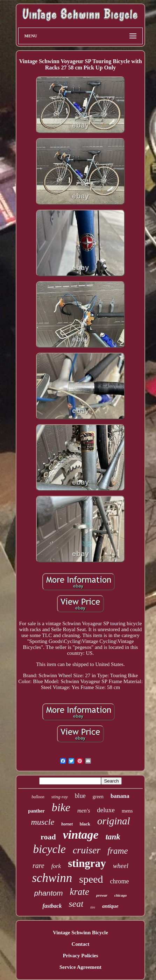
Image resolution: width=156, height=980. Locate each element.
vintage (81, 835)
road (48, 837)
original (114, 821)
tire (93, 907)
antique (110, 906)
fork (56, 866)
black (85, 824)
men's (84, 811)
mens (127, 811)
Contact (81, 944)
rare (38, 866)
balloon (38, 797)
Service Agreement (80, 967)
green (98, 797)
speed (91, 879)
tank (113, 837)
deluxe (106, 810)
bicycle (49, 849)
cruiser (87, 850)
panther (36, 811)
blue (80, 796)
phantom (49, 893)
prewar (102, 895)
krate (80, 892)
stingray (87, 863)
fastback (52, 906)
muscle (42, 822)
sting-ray (60, 797)
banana (120, 796)
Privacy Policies (80, 956)
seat (76, 904)
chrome (120, 881)
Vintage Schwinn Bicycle (80, 933)
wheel (121, 866)
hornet (67, 824)
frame (118, 851)
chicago (120, 895)
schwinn (52, 878)
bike (61, 807)
